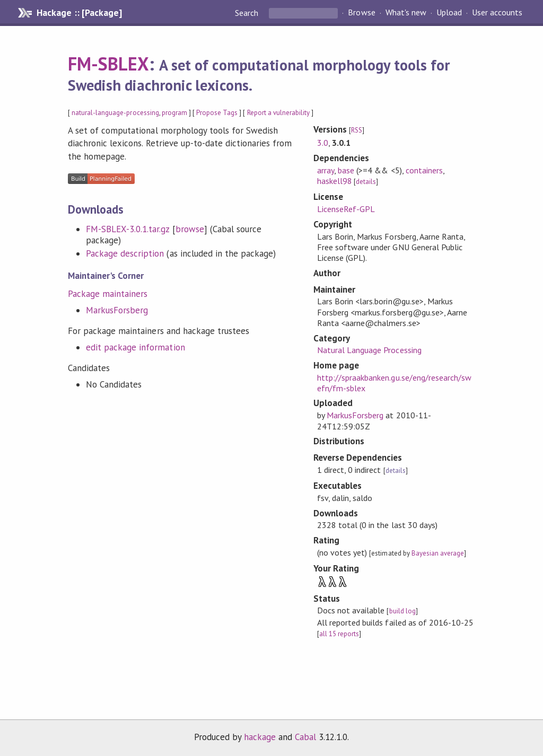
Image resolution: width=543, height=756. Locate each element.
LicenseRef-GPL (346, 209)
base (346, 170)
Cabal (305, 737)
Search (248, 13)
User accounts (497, 13)
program (174, 113)
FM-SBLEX (108, 64)
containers (424, 170)
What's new (406, 13)
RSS (357, 130)
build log (402, 611)
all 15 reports (339, 634)
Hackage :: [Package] (79, 13)
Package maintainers (108, 294)
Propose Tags (217, 113)
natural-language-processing (115, 113)
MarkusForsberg (117, 310)
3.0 (323, 143)
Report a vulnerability (279, 113)
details (366, 182)
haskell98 (335, 181)
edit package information (135, 347)
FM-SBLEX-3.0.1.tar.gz (128, 229)
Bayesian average (438, 553)
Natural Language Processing (369, 350)
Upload (449, 13)
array (326, 170)
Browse (361, 13)
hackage (260, 737)
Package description (125, 253)
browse (190, 229)
